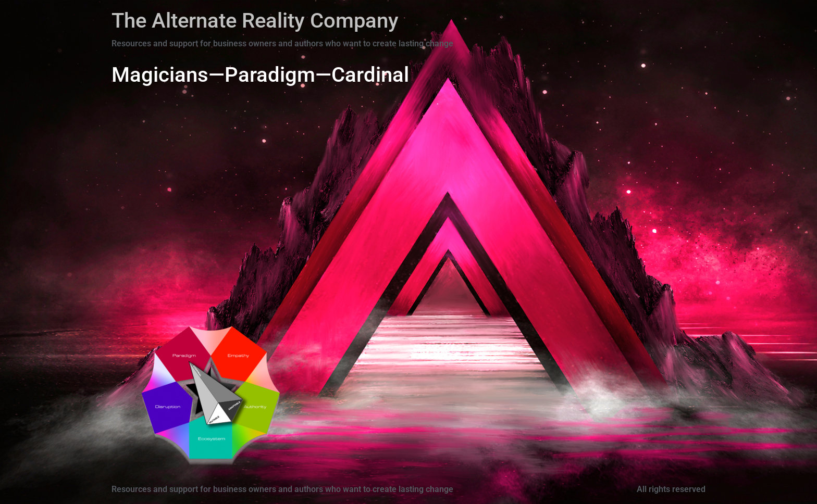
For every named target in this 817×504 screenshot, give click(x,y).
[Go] (190, 361)
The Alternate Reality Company (255, 21)
